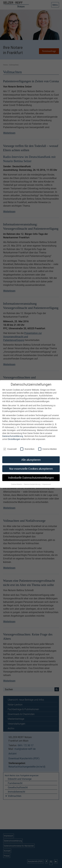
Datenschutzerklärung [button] (32, 480)
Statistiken (27, 445)
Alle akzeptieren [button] (31, 456)
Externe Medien (48, 445)
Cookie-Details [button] (17, 480)
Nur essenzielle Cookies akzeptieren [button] (31, 465)
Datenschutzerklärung (13, 432)
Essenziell (10, 445)
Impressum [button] (47, 480)
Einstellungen (14, 435)
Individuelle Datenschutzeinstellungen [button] (31, 474)
